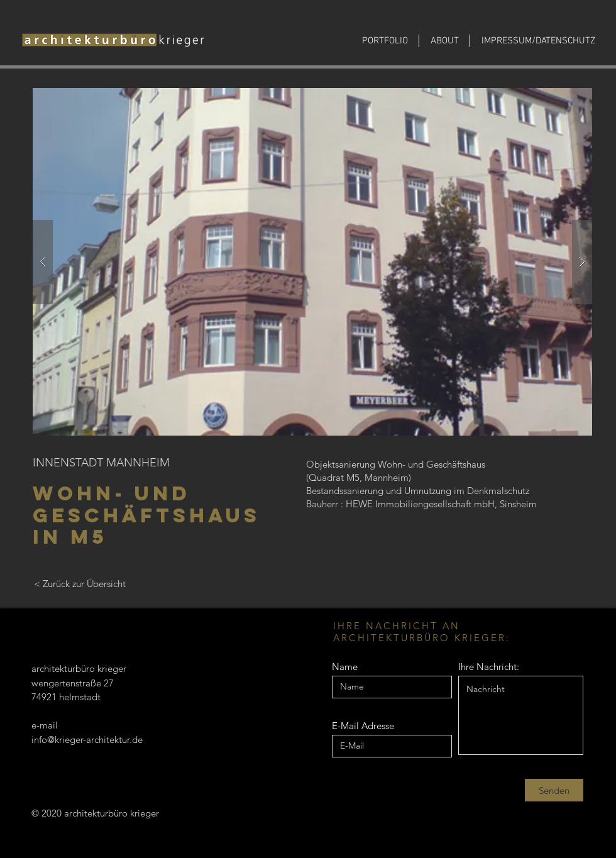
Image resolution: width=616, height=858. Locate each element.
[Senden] (554, 790)
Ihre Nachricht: (489, 667)
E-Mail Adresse (363, 726)
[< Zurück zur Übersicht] (80, 583)
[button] (312, 262)
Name (345, 667)
